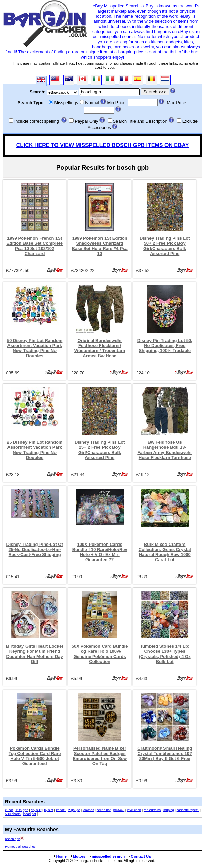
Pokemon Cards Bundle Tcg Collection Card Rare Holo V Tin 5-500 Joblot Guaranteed (35, 756)
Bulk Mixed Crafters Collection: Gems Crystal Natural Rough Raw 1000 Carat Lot (165, 552)
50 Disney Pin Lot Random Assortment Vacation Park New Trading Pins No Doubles (35, 348)
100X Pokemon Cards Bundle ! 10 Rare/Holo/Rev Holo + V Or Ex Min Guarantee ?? (100, 552)
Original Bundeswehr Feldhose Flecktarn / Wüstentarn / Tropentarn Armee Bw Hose (100, 348)
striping (169, 810)
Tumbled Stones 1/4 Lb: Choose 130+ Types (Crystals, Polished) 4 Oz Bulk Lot (165, 654)
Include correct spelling (37, 121)
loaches (88, 810)
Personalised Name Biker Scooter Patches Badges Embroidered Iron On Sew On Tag (100, 756)
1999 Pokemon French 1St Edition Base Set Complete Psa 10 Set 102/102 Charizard (35, 246)
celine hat (104, 810)
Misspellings (66, 103)
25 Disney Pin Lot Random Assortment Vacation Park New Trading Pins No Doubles (35, 450)
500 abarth (13, 814)
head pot (30, 814)
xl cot (9, 810)
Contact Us (139, 856)
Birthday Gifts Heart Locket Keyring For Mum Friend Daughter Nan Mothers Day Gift (35, 654)
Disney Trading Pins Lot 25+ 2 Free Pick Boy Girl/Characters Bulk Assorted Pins (100, 450)
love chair (134, 810)
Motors (78, 856)
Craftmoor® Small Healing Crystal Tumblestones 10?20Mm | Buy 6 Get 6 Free (165, 753)
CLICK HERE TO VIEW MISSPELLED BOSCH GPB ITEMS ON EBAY (103, 145)
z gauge (74, 810)
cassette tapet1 (188, 810)
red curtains (152, 810)
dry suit (36, 810)
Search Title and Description (140, 121)
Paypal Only (86, 121)
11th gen (22, 810)
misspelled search (107, 856)
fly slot (49, 810)
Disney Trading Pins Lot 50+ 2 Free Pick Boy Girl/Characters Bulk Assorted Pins (165, 246)
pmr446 (119, 810)
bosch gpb (13, 839)
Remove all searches (20, 846)
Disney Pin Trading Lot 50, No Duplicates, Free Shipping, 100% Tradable (165, 345)
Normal (92, 103)
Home (60, 856)
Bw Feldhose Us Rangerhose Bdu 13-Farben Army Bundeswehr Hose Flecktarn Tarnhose (165, 450)
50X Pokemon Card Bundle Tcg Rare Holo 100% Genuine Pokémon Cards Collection (100, 654)
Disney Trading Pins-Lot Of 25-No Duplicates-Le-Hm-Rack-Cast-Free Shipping (35, 549)
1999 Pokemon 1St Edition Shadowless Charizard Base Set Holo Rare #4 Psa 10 (100, 246)
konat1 (61, 810)
